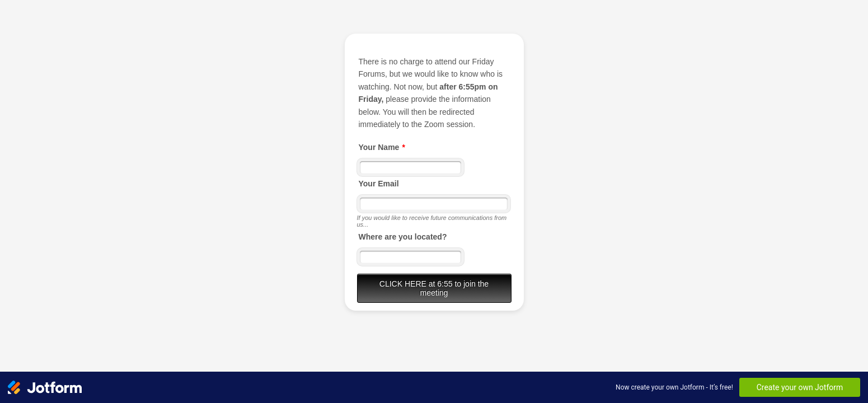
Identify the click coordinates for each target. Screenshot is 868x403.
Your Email (379, 184)
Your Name (382, 147)
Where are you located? (403, 237)
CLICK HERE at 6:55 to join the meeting (434, 288)
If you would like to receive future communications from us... (432, 221)
